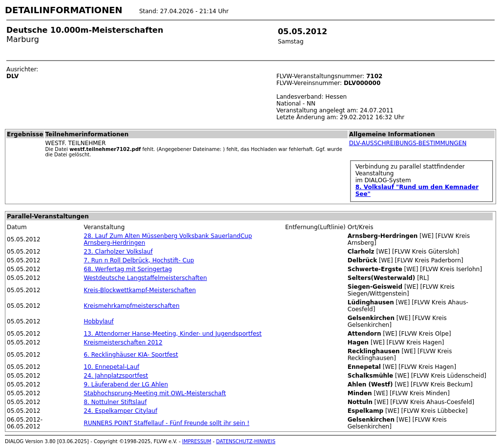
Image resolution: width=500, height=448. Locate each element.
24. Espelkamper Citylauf (121, 411)
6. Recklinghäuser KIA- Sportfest (131, 355)
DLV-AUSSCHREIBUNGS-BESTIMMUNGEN (408, 143)
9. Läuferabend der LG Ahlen (126, 384)
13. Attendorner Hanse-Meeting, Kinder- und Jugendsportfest (173, 334)
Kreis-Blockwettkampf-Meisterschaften (140, 290)
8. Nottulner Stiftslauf (115, 402)
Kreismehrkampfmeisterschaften (132, 306)
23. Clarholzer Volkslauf (118, 252)
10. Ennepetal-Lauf (112, 367)
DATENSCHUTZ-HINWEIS (246, 441)
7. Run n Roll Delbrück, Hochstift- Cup (139, 260)
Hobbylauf (99, 321)
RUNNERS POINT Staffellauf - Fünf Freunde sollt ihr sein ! (167, 423)
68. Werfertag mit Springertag (128, 269)
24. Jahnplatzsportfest (116, 376)
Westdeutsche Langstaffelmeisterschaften (146, 278)
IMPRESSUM (197, 441)
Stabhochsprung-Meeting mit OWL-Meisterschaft (155, 393)
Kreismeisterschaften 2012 (123, 342)
